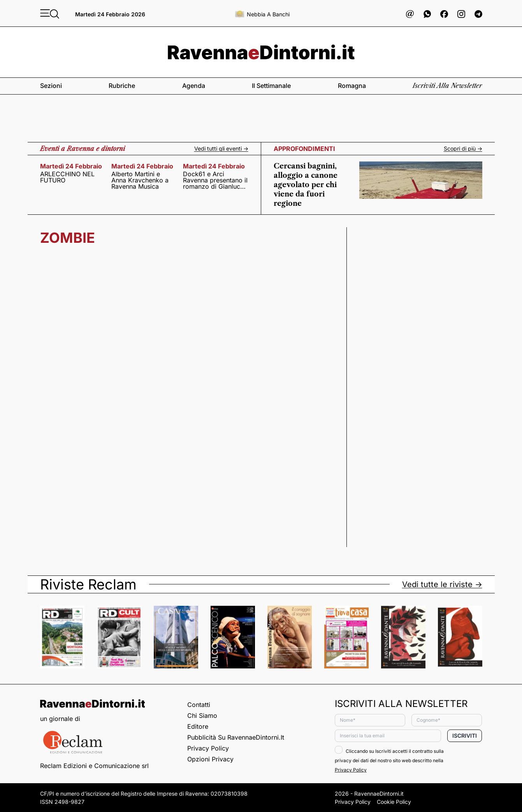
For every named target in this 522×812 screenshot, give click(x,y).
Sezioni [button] (51, 86)
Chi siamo (202, 716)
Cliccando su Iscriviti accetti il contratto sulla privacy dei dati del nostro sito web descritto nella (389, 760)
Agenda (194, 86)
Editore (198, 726)
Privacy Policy (208, 748)
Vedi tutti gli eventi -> (221, 149)
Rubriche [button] (122, 86)
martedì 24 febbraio (71, 166)
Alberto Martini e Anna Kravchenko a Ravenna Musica (140, 180)
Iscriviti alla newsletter (447, 86)
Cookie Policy (394, 802)
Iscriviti (465, 736)
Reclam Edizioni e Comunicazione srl (94, 766)
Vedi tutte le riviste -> (442, 584)
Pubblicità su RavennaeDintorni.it (236, 737)
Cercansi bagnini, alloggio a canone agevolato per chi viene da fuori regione (306, 185)
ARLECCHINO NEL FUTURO (67, 177)
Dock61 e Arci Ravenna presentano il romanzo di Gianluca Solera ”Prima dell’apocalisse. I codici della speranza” (215, 180)
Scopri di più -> (463, 149)
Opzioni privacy (210, 759)
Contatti (199, 705)
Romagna (352, 86)
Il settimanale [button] (271, 86)
